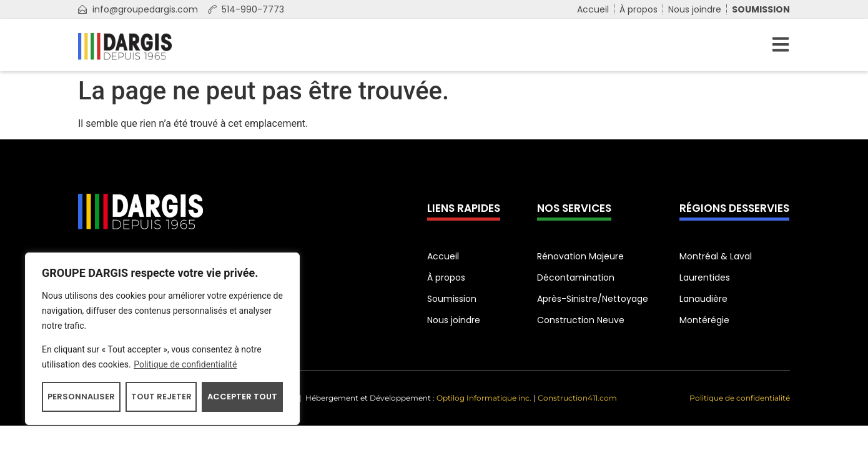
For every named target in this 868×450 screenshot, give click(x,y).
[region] (162, 339)
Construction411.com (577, 398)
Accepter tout (242, 397)
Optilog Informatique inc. (484, 398)
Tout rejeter (161, 397)
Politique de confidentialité (185, 364)
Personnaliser (81, 397)
